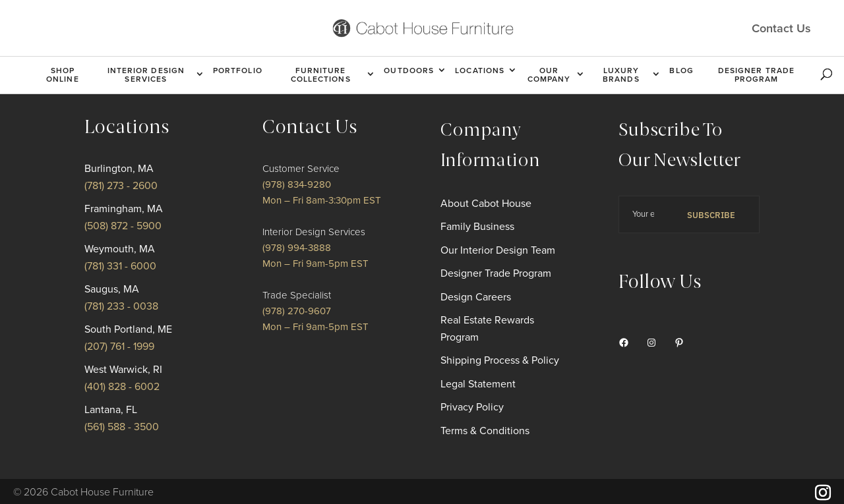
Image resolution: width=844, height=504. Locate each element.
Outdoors (409, 70)
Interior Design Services (146, 75)
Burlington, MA (119, 169)
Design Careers (476, 297)
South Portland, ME (128, 329)
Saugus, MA (112, 289)
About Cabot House (486, 204)
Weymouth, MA (120, 249)
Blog (681, 70)
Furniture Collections (321, 75)
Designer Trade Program (756, 75)
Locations (480, 70)
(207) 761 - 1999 (119, 347)
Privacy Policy (472, 407)
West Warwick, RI (123, 370)
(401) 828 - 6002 (122, 387)
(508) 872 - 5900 (123, 226)
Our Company (549, 75)
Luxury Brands (621, 75)
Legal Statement (478, 384)
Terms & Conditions (485, 431)
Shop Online (63, 75)
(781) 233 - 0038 (121, 306)
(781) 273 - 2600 (121, 186)
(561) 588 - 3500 (122, 427)
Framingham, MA (124, 209)
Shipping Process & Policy (500, 360)
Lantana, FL (111, 410)
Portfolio (238, 70)
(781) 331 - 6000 (120, 266)
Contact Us (781, 28)
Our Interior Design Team (498, 250)
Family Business (477, 227)
